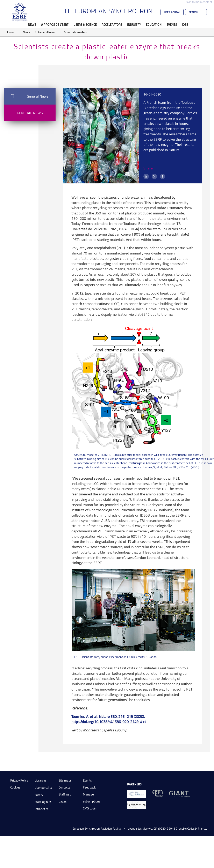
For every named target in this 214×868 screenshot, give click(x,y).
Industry (134, 24)
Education (154, 24)
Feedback (89, 787)
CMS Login (90, 808)
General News (47, 32)
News (32, 24)
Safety (39, 795)
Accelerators (112, 24)
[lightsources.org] (136, 804)
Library (39, 780)
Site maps (65, 780)
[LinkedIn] (146, 176)
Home (11, 32)
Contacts (64, 787)
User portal (42, 788)
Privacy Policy (19, 780)
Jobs (185, 24)
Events (172, 24)
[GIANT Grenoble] (180, 793)
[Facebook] (163, 176)
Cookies (15, 787)
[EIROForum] (136, 793)
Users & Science (85, 24)
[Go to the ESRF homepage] (20, 12)
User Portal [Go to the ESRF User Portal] (172, 12)
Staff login (41, 802)
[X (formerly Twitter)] (154, 176)
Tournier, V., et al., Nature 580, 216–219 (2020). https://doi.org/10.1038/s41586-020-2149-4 (108, 719)
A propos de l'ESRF (55, 24)
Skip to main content (199, 2)
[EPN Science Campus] (158, 793)
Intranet (40, 809)
